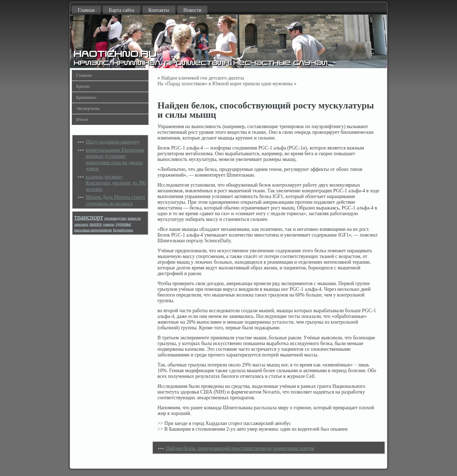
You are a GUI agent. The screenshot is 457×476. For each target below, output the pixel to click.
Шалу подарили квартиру (113, 142)
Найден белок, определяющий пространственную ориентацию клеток (240, 448)
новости (134, 218)
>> (160, 423)
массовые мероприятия (93, 230)
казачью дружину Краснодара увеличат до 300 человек (116, 183)
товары (109, 224)
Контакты (159, 10)
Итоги (82, 119)
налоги (96, 224)
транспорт (89, 217)
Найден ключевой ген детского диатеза (203, 78)
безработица (123, 230)
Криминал (86, 97)
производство (115, 218)
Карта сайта (122, 10)
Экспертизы (88, 108)
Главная (86, 10)
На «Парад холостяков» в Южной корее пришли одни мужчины (225, 84)
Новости (193, 10)
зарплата (81, 224)
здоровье (123, 224)
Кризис (83, 86)
